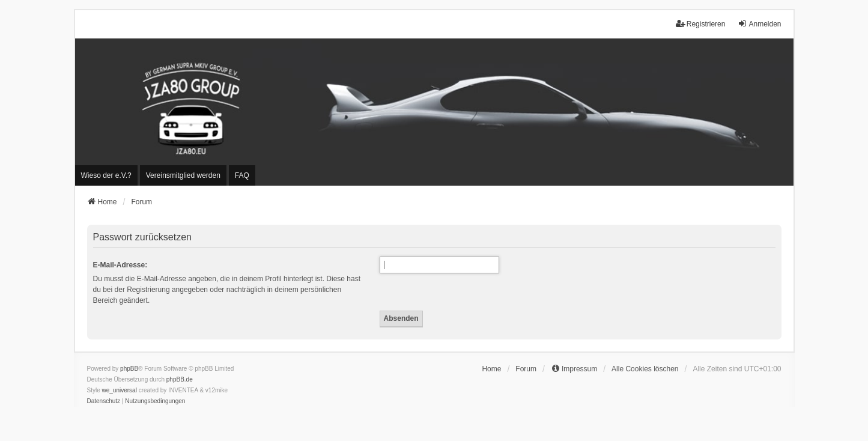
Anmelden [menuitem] (759, 24)
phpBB (129, 369)
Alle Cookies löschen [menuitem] (645, 369)
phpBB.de (180, 379)
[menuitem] (106, 175)
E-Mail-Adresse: (120, 265)
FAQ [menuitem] (242, 175)
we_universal (120, 390)
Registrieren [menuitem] (701, 24)
